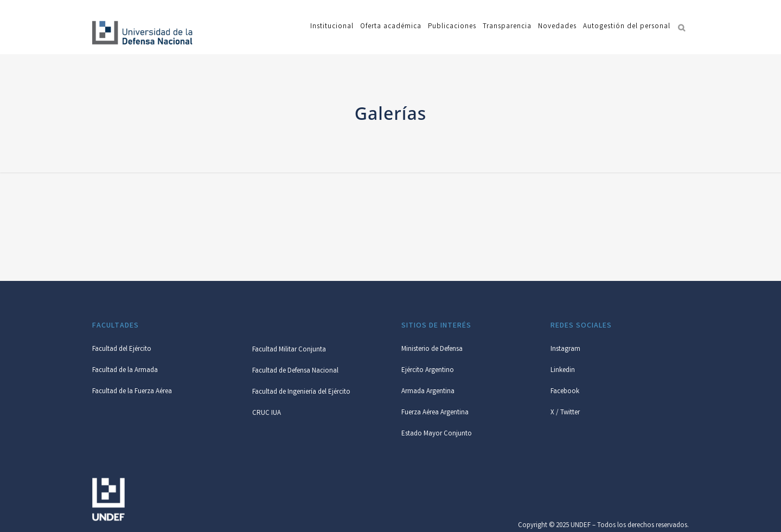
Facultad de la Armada (125, 371)
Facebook (565, 392)
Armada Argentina (428, 392)
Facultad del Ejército (122, 350)
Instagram (565, 350)
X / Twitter (565, 413)
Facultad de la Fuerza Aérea (132, 392)
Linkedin (563, 371)
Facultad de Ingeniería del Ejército (301, 392)
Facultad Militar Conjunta (289, 350)
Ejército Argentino (428, 371)
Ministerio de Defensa (432, 350)
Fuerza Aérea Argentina (435, 413)
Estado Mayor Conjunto (437, 434)
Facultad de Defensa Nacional (295, 371)
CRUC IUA (267, 414)
